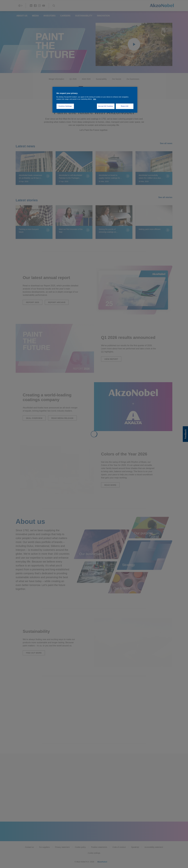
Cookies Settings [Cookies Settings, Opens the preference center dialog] (65, 106)
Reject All (125, 106)
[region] (95, 100)
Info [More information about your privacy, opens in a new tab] (95, 99)
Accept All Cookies (106, 106)
